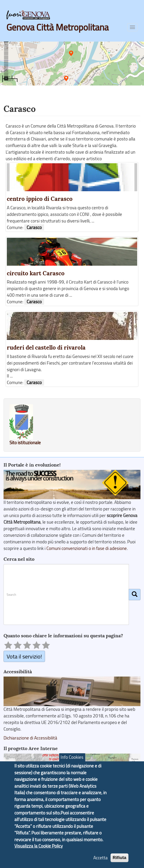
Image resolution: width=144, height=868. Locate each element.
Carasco (34, 227)
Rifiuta (119, 860)
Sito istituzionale (25, 443)
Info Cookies (72, 759)
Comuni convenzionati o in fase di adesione (87, 548)
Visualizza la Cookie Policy (39, 848)
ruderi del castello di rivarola (46, 348)
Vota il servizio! (24, 656)
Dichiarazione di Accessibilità (30, 738)
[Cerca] (135, 595)
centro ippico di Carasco (40, 199)
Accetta (101, 860)
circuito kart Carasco (36, 273)
